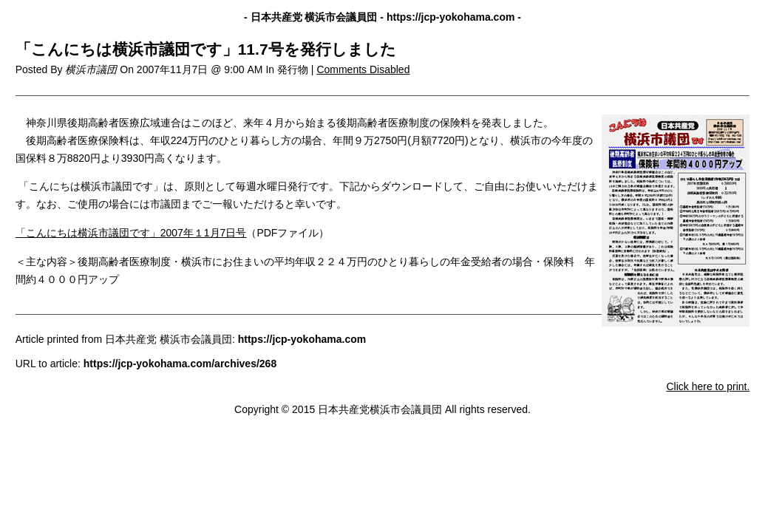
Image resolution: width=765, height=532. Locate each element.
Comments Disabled (363, 69)
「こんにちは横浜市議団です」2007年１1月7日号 (131, 233)
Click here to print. (708, 386)
